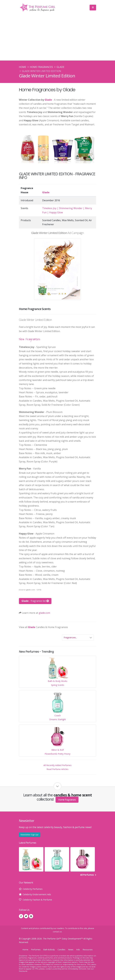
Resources (89, 949)
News (72, 949)
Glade (60, 67)
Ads (79, 949)
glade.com (44, 613)
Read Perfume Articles (57, 769)
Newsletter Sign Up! (30, 835)
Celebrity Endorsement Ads (38, 894)
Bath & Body (49, 949)
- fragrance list (35, 601)
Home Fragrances (41, 67)
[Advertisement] (57, 38)
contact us (57, 932)
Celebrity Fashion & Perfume (39, 900)
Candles (62, 949)
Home (23, 67)
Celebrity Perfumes (34, 889)
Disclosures (24, 971)
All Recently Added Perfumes (57, 765)
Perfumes (34, 949)
